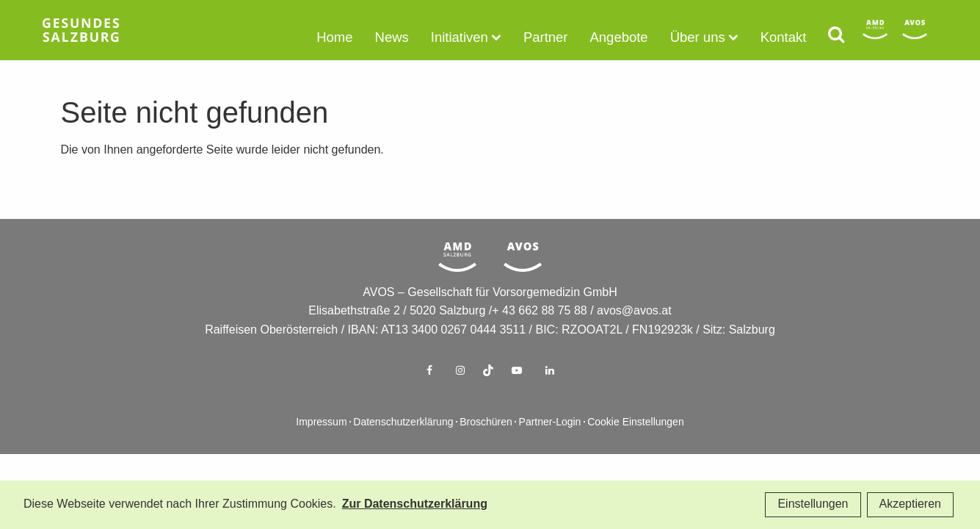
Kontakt (771, 35)
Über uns (693, 35)
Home (364, 35)
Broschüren (486, 446)
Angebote (622, 35)
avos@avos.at (634, 335)
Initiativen (478, 35)
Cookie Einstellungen (636, 446)
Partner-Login (550, 446)
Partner (556, 35)
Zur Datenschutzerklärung (415, 504)
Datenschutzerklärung (403, 446)
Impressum (321, 446)
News (416, 35)
